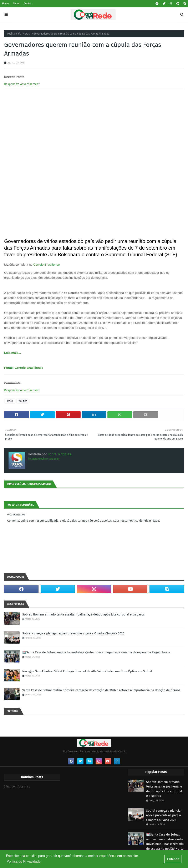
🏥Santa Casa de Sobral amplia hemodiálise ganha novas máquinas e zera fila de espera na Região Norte (96, 652)
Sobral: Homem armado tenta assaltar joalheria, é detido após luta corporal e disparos (83, 614)
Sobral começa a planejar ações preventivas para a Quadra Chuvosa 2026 (73, 633)
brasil (28, 34)
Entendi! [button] (173, 859)
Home (5, 4)
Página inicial (15, 34)
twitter (44, 459)
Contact (28, 4)
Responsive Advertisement (22, 84)
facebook (54, 459)
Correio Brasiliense (47, 264)
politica (23, 401)
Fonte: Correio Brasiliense (24, 368)
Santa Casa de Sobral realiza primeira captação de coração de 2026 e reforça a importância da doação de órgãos (101, 690)
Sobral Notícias (59, 454)
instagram (34, 459)
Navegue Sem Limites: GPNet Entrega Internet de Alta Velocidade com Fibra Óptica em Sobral (87, 671)
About (16, 4)
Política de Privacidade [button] (24, 861)
